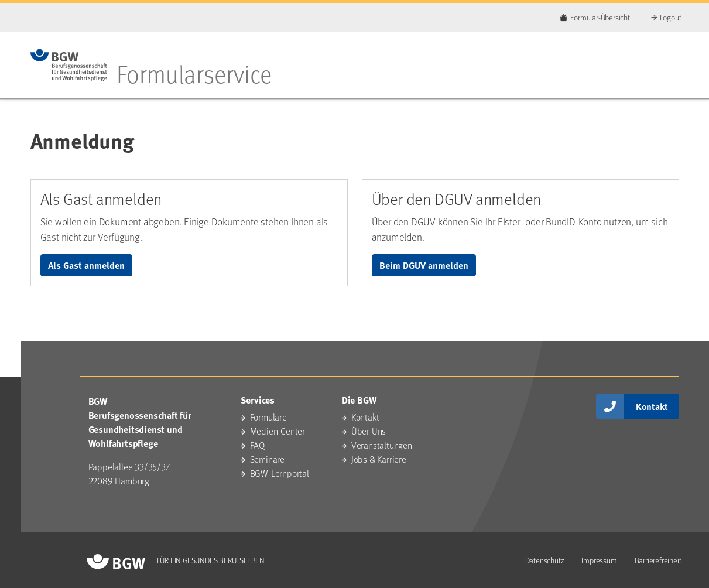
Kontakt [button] (652, 406)
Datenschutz (545, 560)
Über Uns (369, 431)
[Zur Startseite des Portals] (69, 65)
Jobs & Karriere (379, 459)
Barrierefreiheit (658, 560)
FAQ (257, 445)
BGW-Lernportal (280, 473)
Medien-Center (278, 431)
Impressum (599, 560)
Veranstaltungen (382, 445)
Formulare (268, 417)
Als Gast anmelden (86, 265)
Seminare (267, 459)
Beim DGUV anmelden (424, 265)
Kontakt (365, 417)
